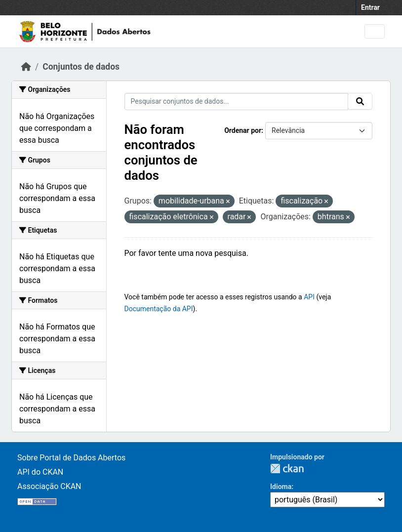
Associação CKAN (49, 486)
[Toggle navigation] (375, 31)
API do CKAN (40, 472)
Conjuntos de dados (81, 67)
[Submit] (360, 101)
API (309, 297)
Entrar (370, 7)
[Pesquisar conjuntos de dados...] (237, 102)
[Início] (26, 67)
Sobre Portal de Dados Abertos (71, 458)
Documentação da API (159, 309)
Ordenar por (243, 130)
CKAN (287, 469)
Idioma (281, 487)
